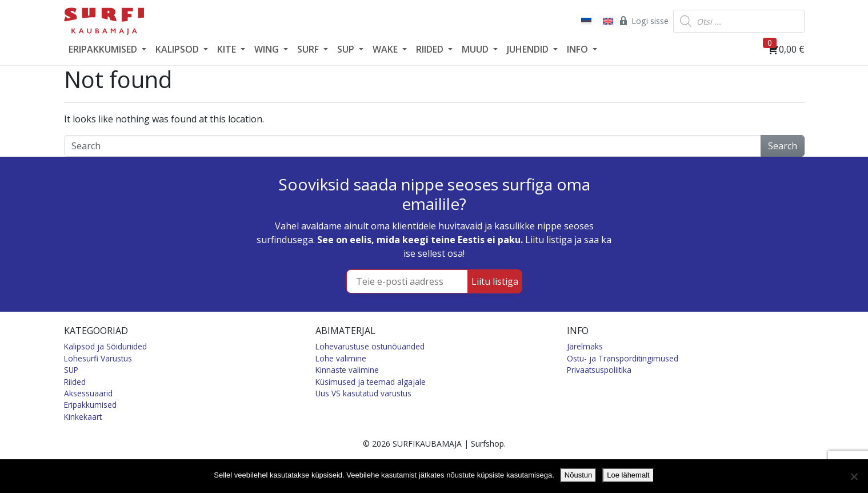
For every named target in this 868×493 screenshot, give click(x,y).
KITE (228, 49)
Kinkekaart (83, 417)
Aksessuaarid (88, 393)
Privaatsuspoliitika (599, 370)
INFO (579, 49)
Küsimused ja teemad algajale (371, 382)
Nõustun (578, 475)
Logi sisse (643, 21)
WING (268, 49)
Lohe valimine (341, 358)
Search (783, 146)
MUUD (476, 49)
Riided (75, 382)
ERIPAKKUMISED (104, 49)
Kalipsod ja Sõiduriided (105, 346)
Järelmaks (585, 346)
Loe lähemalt (628, 475)
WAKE (386, 49)
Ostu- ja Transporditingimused (623, 358)
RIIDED (431, 49)
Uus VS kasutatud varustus (363, 393)
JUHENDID (529, 49)
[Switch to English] (607, 21)
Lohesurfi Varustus (98, 358)
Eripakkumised (90, 405)
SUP (347, 49)
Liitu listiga (495, 281)
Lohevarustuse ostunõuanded (370, 346)
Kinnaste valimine (347, 370)
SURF (309, 49)
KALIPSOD (178, 49)
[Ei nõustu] (854, 476)
